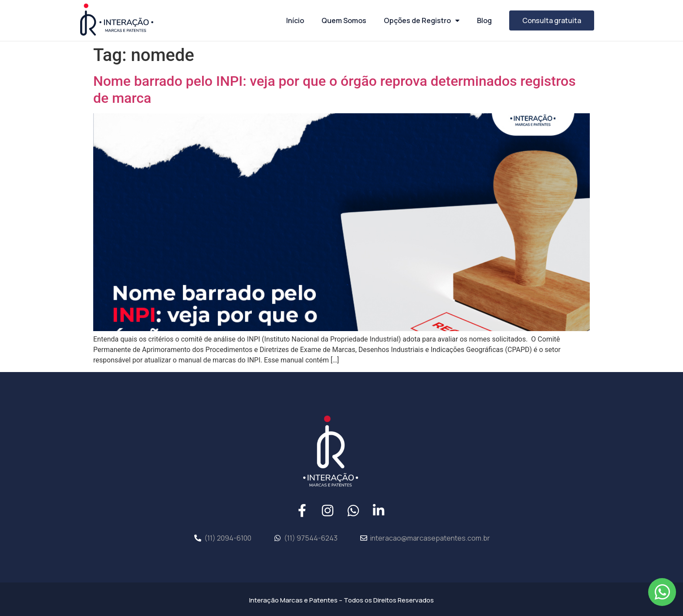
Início (295, 20)
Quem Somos (344, 20)
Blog (484, 20)
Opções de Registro (422, 20)
